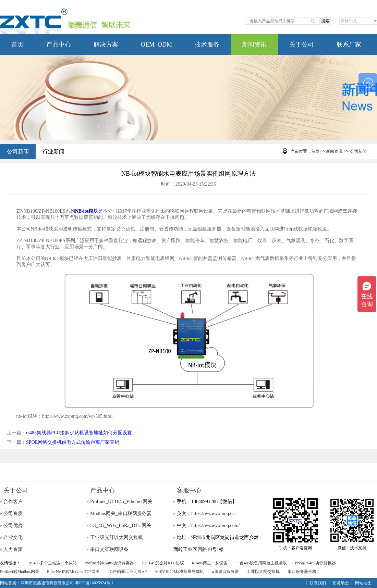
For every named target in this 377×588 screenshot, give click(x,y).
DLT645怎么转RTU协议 (163, 563)
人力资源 (13, 549)
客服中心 (189, 490)
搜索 (325, 21)
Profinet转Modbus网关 (20, 572)
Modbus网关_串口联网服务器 (121, 514)
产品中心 (59, 45)
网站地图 (363, 583)
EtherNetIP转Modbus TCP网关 (73, 572)
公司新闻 (18, 152)
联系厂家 (349, 45)
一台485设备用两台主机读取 (261, 563)
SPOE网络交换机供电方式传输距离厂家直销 (73, 442)
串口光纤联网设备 (109, 549)
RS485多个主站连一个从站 (53, 563)
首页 (17, 45)
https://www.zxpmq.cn (213, 514)
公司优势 (13, 526)
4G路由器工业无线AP (127, 572)
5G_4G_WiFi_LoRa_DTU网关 (121, 526)
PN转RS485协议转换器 (315, 563)
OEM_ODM (156, 45)
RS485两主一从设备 (210, 563)
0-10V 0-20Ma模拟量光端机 (179, 572)
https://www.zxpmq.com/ (215, 526)
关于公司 (302, 45)
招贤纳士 (341, 583)
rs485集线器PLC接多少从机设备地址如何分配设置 (79, 433)
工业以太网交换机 (263, 572)
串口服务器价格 (302, 572)
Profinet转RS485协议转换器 (109, 563)
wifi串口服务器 (225, 572)
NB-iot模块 (87, 211)
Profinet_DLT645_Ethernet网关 (121, 502)
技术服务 (207, 45)
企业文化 (13, 537)
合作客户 (13, 502)
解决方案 (106, 45)
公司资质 (13, 514)
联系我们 (318, 583)
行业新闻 (53, 152)
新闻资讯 (254, 45)
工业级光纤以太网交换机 (117, 537)
